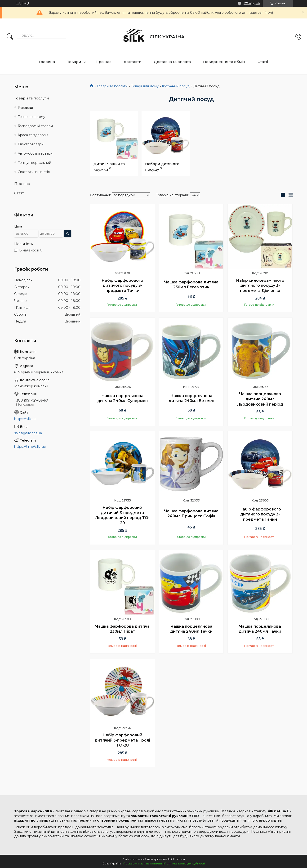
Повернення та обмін (224, 62)
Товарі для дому (145, 86)
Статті (263, 62)
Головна (47, 62)
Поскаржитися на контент (143, 863)
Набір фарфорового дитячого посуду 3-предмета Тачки (122, 286)
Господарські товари (35, 126)
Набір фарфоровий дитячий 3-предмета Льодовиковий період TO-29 (122, 515)
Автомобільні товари (35, 153)
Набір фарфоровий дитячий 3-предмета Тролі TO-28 (122, 740)
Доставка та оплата (172, 62)
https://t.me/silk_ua (30, 447)
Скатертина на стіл (34, 172)
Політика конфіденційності (185, 863)
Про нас (104, 62)
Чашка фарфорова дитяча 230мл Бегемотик (191, 285)
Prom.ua (179, 859)
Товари (74, 62)
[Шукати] (10, 37)
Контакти (133, 62)
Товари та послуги (112, 86)
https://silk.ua (25, 419)
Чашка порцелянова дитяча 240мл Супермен (122, 398)
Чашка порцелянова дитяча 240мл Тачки (191, 629)
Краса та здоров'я (33, 135)
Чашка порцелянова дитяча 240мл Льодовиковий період (260, 399)
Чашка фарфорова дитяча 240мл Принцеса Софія (191, 514)
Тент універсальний (34, 163)
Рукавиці (25, 107)
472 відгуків (252, 3)
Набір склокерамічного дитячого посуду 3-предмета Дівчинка (260, 286)
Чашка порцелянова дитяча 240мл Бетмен (191, 398)
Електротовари (31, 144)
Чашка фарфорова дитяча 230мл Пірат (122, 629)
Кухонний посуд (176, 86)
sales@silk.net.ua (28, 433)
